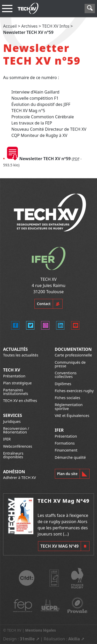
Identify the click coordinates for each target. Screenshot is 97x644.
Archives (29, 26)
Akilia (74, 639)
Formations (65, 443)
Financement (66, 450)
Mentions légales (40, 630)
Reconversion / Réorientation (16, 430)
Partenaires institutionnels (16, 392)
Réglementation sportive (69, 406)
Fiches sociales (68, 398)
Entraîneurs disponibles (13, 455)
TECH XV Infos (56, 26)
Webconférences (18, 446)
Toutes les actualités (21, 355)
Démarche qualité (70, 457)
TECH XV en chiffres (20, 401)
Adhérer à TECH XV (20, 478)
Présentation (14, 376)
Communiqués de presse (70, 364)
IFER (7, 439)
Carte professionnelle (73, 355)
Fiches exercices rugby (74, 391)
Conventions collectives (66, 375)
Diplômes (63, 384)
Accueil (10, 26)
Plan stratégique (17, 383)
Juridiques (12, 421)
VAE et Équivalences (72, 416)
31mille (27, 639)
